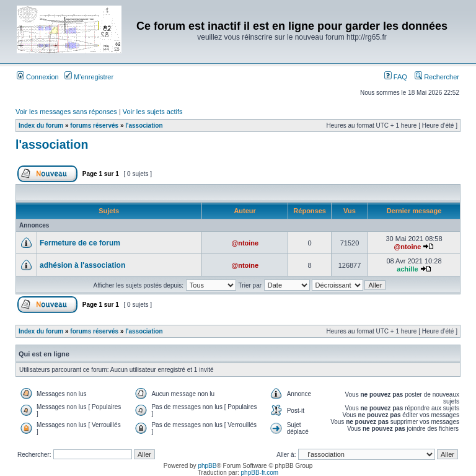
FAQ (396, 77)
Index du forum (41, 126)
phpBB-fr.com (260, 473)
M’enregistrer (89, 77)
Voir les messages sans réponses (66, 112)
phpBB (207, 466)
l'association (144, 126)
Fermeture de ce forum (80, 243)
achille (407, 269)
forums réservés (94, 126)
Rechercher (437, 77)
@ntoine (245, 243)
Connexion (38, 77)
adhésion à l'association (82, 265)
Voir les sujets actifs (153, 112)
